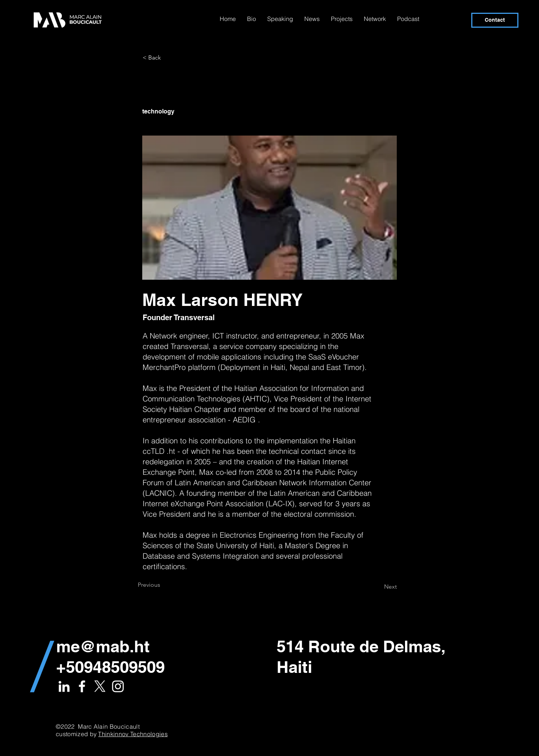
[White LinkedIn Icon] (64, 686)
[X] (100, 686)
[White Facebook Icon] (82, 686)
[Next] (378, 587)
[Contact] (495, 20)
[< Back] (167, 58)
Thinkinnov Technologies (133, 734)
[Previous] (162, 585)
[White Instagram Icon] (118, 686)
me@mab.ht (103, 646)
